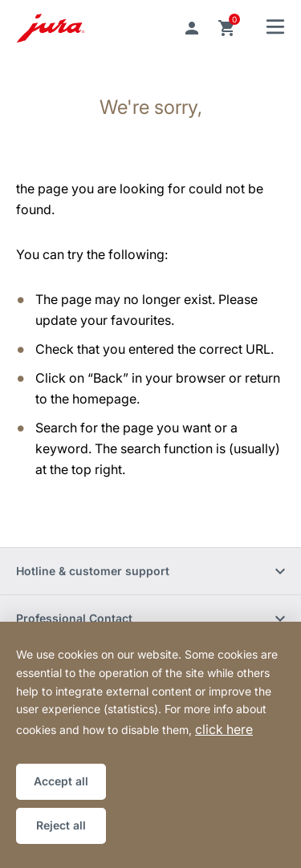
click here (224, 729)
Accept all (61, 781)
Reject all (61, 825)
